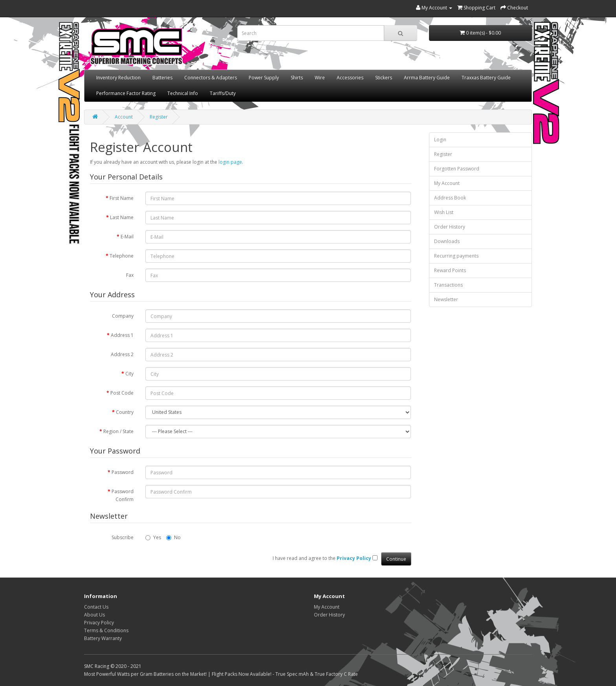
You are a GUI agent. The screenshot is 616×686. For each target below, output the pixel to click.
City (129, 374)
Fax (130, 275)
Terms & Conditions (106, 630)
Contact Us (96, 607)
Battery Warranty (103, 638)
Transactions (448, 285)
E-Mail (127, 237)
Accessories (350, 78)
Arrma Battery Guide (427, 78)
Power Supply (264, 78)
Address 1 (122, 335)
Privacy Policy (99, 623)
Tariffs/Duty (223, 93)
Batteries (162, 78)
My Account (447, 183)
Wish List (444, 212)
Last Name (122, 217)
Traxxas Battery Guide (486, 78)
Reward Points (450, 270)
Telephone (122, 256)
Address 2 (122, 354)
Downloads (447, 241)
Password (123, 472)
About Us (94, 615)
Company (123, 316)
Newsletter (446, 299)
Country (125, 412)
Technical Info (183, 93)
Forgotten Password (457, 169)
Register (159, 117)
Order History (450, 227)
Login (440, 140)
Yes (153, 537)
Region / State (118, 431)
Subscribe (123, 537)
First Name (122, 198)
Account (124, 117)
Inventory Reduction (118, 78)
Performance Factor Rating (126, 93)
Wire (320, 78)
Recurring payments (456, 256)
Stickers (384, 78)
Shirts (297, 78)
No (173, 537)
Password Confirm (123, 495)
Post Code (122, 393)
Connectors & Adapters (211, 78)
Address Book (450, 198)
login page (230, 162)
